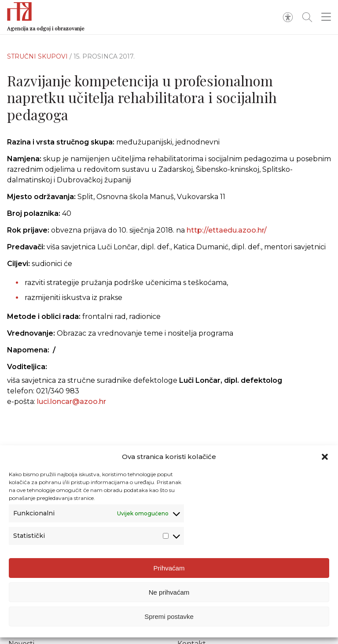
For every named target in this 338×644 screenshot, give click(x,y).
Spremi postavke (169, 616)
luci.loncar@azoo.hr (72, 402)
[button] (325, 457)
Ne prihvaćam (169, 592)
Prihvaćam (169, 568)
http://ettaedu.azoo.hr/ (227, 230)
